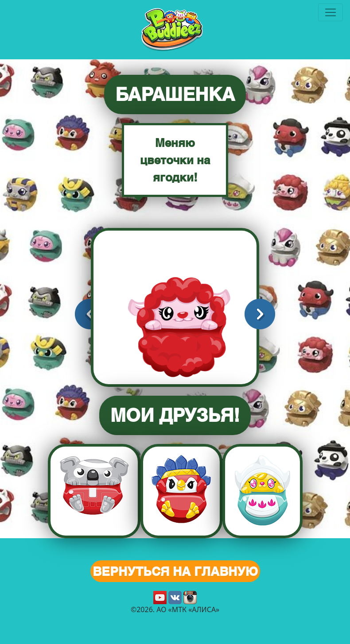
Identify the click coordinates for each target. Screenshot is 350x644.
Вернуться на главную (175, 571)
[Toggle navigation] (331, 12)
